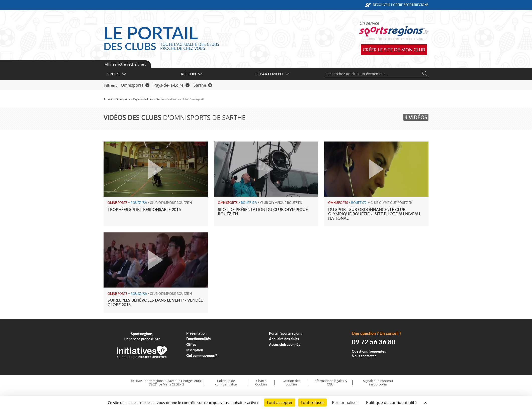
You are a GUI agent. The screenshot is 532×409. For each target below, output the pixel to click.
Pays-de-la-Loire (171, 85)
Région (191, 74)
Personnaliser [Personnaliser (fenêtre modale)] (345, 402)
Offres (191, 345)
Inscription (195, 350)
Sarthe (203, 85)
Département (272, 74)
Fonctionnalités (198, 339)
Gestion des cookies (291, 383)
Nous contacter (364, 356)
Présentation (196, 333)
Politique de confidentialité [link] (391, 402)
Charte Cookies (261, 383)
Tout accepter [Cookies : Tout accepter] (280, 402)
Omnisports (135, 85)
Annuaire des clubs (284, 339)
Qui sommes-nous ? (202, 356)
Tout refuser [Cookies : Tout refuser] (312, 402)
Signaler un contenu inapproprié (378, 383)
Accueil (108, 99)
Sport (116, 74)
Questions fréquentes (369, 351)
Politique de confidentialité (226, 383)
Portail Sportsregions (285, 333)
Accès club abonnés (285, 345)
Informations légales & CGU (330, 383)
